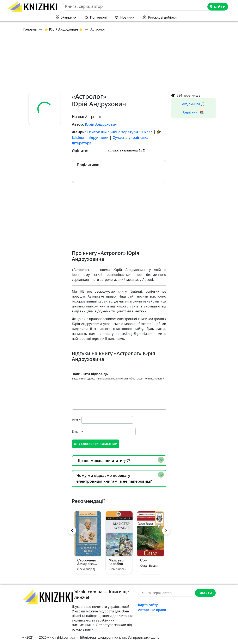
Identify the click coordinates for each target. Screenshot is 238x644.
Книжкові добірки (162, 17)
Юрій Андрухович (101, 124)
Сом (144, 560)
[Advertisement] (122, 64)
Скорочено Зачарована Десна (88, 562)
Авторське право (152, 610)
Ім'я (76, 420)
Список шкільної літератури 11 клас (120, 132)
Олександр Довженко (88, 569)
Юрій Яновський (119, 569)
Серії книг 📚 (193, 112)
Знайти (218, 6)
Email (78, 431)
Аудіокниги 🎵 (194, 104)
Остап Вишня (149, 566)
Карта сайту (148, 605)
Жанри (67, 17)
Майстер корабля (116, 562)
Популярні (98, 17)
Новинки (127, 17)
